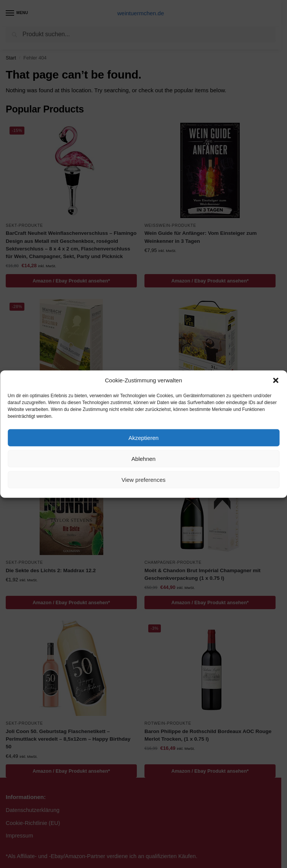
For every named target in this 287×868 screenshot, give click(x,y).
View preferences (144, 479)
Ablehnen (143, 458)
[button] (276, 380)
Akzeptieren (143, 437)
